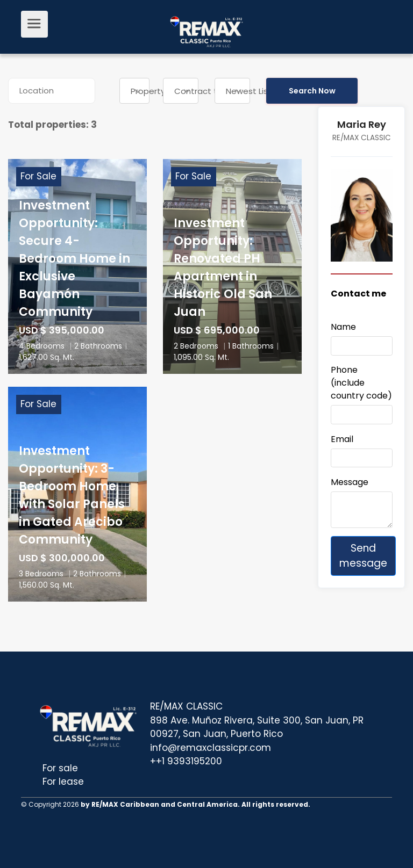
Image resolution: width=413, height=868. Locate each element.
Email (342, 439)
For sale (60, 768)
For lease (63, 782)
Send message (363, 556)
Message (350, 482)
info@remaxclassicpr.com (211, 748)
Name (343, 327)
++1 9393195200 (186, 761)
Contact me (358, 294)
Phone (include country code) (361, 383)
